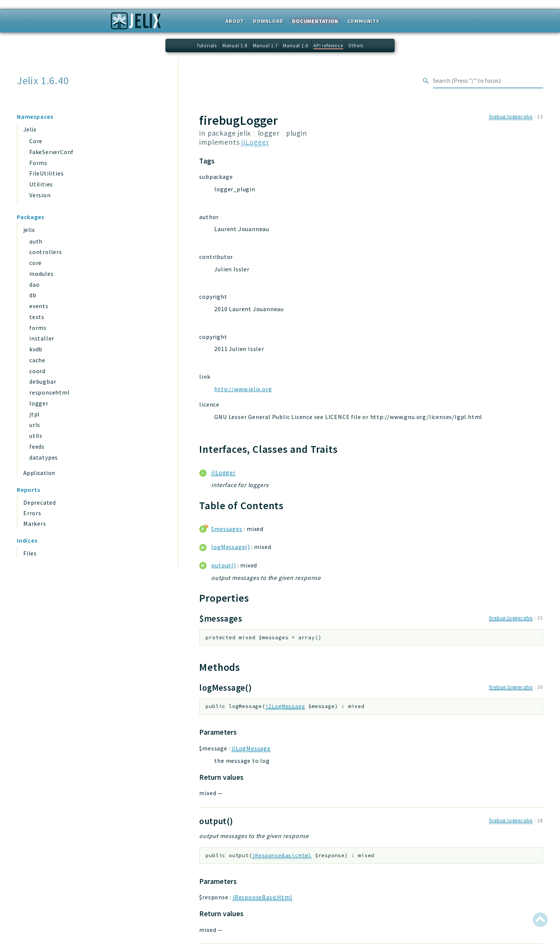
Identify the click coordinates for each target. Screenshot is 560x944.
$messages (227, 529)
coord (37, 371)
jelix (29, 230)
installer (42, 338)
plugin (297, 133)
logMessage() (231, 547)
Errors (32, 513)
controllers (46, 252)
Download (268, 21)
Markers (35, 523)
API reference (328, 45)
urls (35, 425)
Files (30, 553)
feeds (37, 446)
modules (42, 274)
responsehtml (50, 392)
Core (36, 141)
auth (36, 241)
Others (356, 45)
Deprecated (40, 502)
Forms (38, 163)
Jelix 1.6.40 (43, 81)
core (36, 263)
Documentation (315, 21)
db (33, 295)
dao (34, 284)
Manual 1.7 (265, 45)
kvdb (36, 349)
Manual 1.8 (235, 45)
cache (37, 360)
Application (39, 473)
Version (40, 195)
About (235, 21)
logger (39, 403)
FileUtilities (46, 173)
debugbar (43, 381)
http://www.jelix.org (243, 389)
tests (37, 317)
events (39, 306)
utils (36, 436)
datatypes (44, 457)
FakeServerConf (51, 152)
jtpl (35, 414)
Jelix (30, 129)
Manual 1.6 (295, 45)
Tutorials (207, 45)
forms (38, 328)
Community (363, 21)
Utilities (41, 184)
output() (223, 565)
